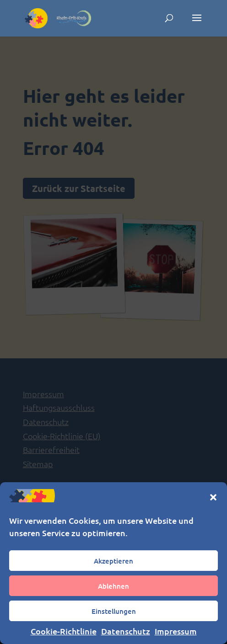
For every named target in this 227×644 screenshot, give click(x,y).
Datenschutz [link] (126, 631)
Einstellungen (114, 611)
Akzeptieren (113, 561)
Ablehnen (113, 586)
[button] (213, 497)
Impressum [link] (176, 631)
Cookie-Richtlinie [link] (64, 631)
